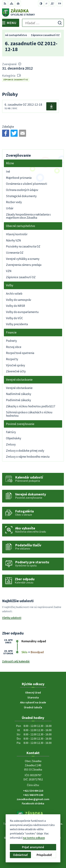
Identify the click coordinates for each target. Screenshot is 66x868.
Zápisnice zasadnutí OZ (16, 80)
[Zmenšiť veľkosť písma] (47, 4)
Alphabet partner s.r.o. (49, 824)
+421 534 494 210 (33, 791)
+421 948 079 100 (33, 795)
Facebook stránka (33, 803)
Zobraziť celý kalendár (16, 661)
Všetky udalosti (12, 618)
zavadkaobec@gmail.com (33, 799)
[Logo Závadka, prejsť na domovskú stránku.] (33, 13)
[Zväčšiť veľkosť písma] (52, 4)
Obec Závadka (43, 827)
